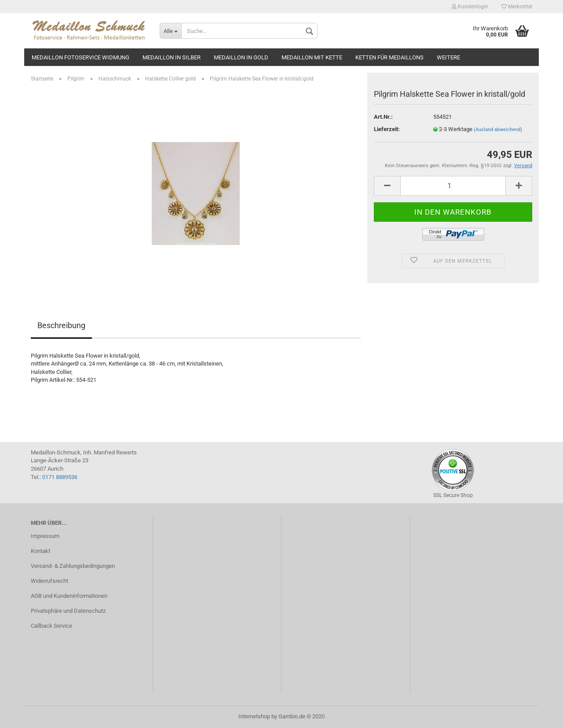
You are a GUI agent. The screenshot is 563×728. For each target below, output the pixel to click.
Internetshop (254, 716)
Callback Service (51, 626)
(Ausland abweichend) (498, 130)
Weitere (448, 57)
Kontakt (40, 551)
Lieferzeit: (387, 129)
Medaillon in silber (172, 57)
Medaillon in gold (241, 57)
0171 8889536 (60, 477)
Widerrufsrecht (49, 581)
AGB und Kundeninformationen (69, 596)
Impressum (45, 536)
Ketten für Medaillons (389, 57)
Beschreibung (61, 325)
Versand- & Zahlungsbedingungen (73, 566)
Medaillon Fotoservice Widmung (80, 57)
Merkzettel (517, 7)
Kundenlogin (470, 7)
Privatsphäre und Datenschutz (68, 611)
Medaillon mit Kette (312, 57)
